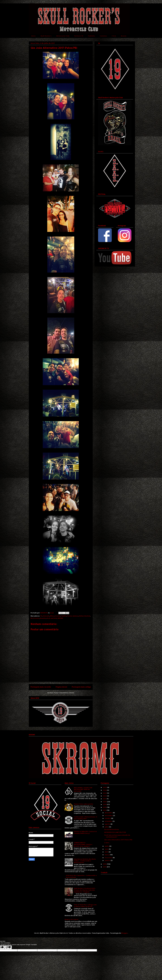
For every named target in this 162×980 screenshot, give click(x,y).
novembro (109, 815)
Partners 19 (79, 36)
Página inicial (61, 687)
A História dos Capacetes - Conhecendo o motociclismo (81, 876)
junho (107, 846)
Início (33, 36)
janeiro (108, 860)
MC (32, 618)
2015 (105, 867)
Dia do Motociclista (112, 829)
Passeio (36, 618)
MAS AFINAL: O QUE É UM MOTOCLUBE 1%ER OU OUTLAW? (83, 789)
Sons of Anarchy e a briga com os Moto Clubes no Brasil (85, 906)
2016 (105, 864)
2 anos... (107, 843)
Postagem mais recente (41, 687)
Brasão (124, 36)
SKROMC (60, 618)
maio (107, 849)
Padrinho (91, 36)
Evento (57, 616)
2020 (105, 802)
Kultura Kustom (84, 616)
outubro (108, 818)
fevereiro (109, 858)
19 (41, 616)
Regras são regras (72, 919)
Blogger (125, 933)
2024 (105, 790)
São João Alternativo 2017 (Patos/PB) (118, 840)
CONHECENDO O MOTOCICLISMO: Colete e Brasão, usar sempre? (83, 844)
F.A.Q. (114, 36)
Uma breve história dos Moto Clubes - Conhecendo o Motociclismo (85, 861)
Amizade (46, 616)
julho (107, 827)
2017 (105, 810)
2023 (105, 793)
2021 (105, 799)
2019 (105, 804)
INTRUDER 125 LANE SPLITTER (115, 832)
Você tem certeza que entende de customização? (117, 836)
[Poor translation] (8, 947)
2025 (105, 787)
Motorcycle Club (63, 36)
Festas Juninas (73, 616)
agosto (108, 824)
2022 (105, 796)
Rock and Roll (52, 618)
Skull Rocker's (46, 36)
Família (64, 616)
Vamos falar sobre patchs (84, 804)
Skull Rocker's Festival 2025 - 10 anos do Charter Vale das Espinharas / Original (85, 890)
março (107, 855)
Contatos (103, 36)
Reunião (43, 618)
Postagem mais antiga (81, 687)
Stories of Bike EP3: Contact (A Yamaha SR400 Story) (85, 832)
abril (107, 852)
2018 (105, 807)
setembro (109, 821)
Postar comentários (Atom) (64, 693)
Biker (52, 616)
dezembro (109, 813)
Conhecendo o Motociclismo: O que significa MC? (85, 818)
